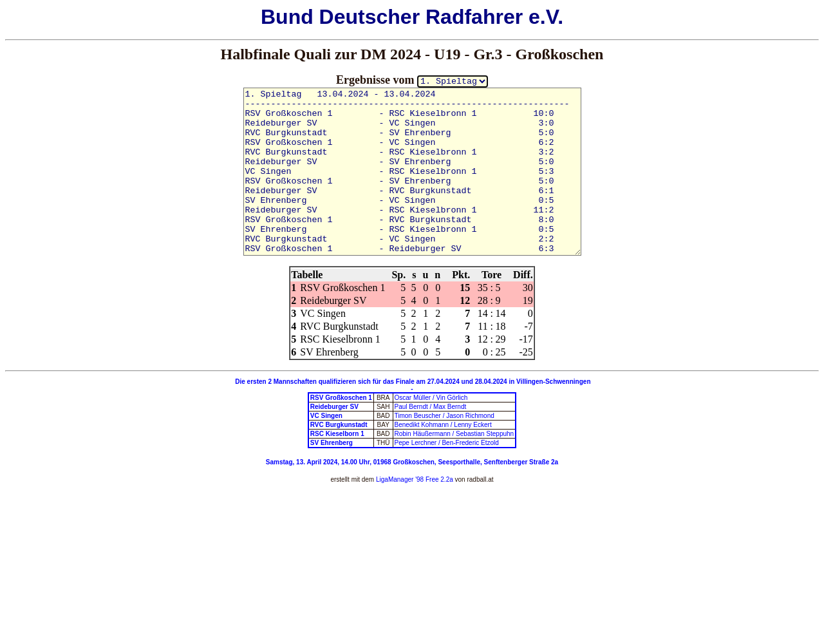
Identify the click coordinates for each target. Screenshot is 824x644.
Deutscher (370, 17)
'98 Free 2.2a (433, 479)
